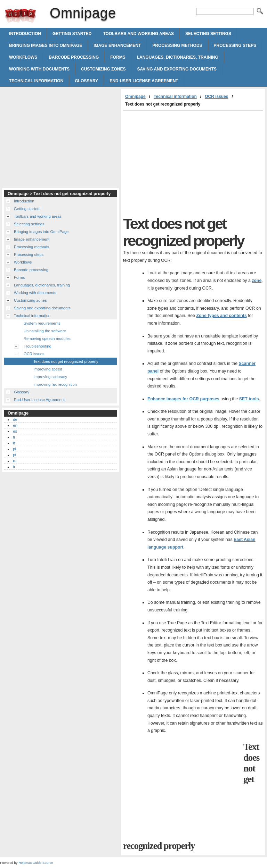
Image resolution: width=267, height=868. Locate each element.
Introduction (25, 34)
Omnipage (21, 16)
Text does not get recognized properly (66, 361)
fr (14, 437)
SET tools (249, 399)
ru (15, 461)
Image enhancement (117, 45)
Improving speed (48, 369)
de (15, 419)
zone (257, 281)
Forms (118, 57)
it (14, 443)
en (15, 425)
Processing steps (235, 45)
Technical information (36, 81)
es (15, 431)
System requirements (42, 323)
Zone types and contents (222, 316)
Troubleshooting (38, 346)
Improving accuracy (50, 377)
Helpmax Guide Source (36, 863)
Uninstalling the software (45, 331)
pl (14, 449)
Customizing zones (103, 69)
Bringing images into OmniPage (46, 45)
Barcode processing (74, 57)
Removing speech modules (47, 339)
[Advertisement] (181, 163)
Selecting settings (208, 34)
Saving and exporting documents (177, 69)
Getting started (72, 34)
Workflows (23, 57)
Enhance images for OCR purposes (183, 399)
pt (14, 455)
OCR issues (216, 97)
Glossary (86, 81)
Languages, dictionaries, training (178, 57)
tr (14, 467)
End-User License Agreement (144, 81)
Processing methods (177, 45)
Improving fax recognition (55, 384)
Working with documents (39, 69)
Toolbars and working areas (138, 34)
